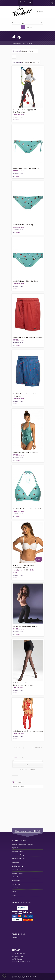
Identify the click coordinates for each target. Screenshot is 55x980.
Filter (28, 765)
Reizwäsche (15, 877)
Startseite (29, 43)
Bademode (15, 888)
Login (53, 2)
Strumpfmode (16, 884)
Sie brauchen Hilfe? (27, 831)
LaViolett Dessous (26, 976)
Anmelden (40, 11)
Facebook (20, 2)
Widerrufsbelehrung (18, 855)
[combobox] (28, 786)
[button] (4, 976)
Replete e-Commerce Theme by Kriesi (25, 977)
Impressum (15, 848)
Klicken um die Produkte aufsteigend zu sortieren (14, 57)
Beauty (14, 891)
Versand (18, 120)
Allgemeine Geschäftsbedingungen (22, 844)
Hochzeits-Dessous (17, 873)
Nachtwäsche (16, 881)
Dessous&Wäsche (17, 870)
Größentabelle (16, 862)
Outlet (14, 895)
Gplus (25, 2)
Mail (30, 2)
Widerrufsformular (17, 851)
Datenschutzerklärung (18, 858)
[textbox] (28, 787)
